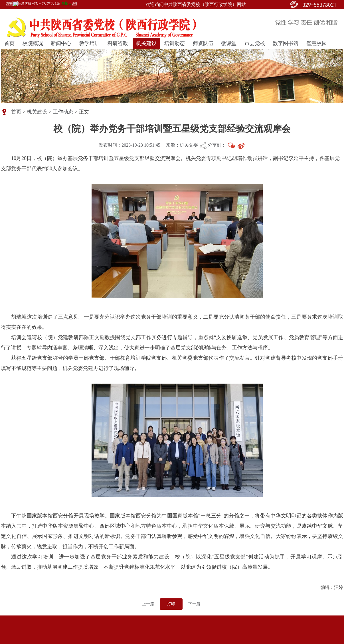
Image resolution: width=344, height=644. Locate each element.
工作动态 (63, 112)
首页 (9, 43)
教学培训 (90, 43)
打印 (171, 604)
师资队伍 (203, 43)
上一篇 (148, 604)
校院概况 (33, 43)
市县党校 (255, 43)
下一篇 (194, 604)
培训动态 (175, 43)
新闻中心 (61, 43)
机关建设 (146, 43)
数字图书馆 (286, 43)
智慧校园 (317, 43)
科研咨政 (118, 43)
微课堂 (229, 43)
